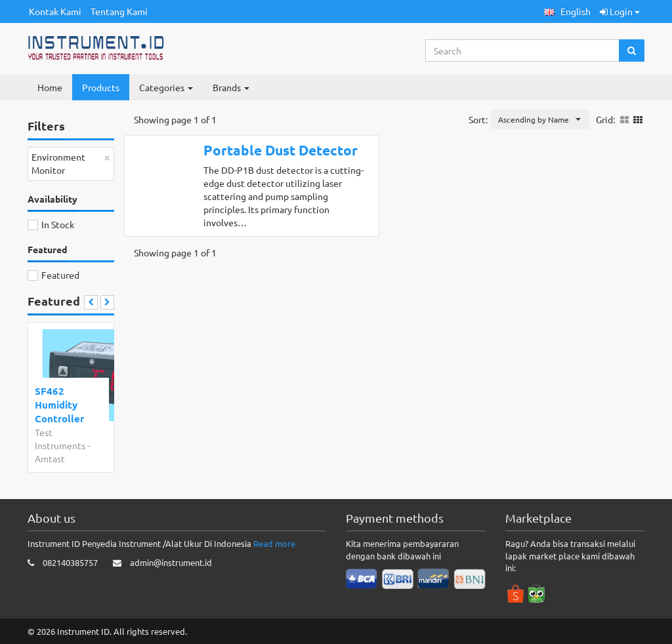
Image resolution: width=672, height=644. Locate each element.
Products (101, 87)
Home (50, 87)
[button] (567, 11)
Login (620, 11)
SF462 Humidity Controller (59, 405)
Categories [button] (166, 87)
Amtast (50, 458)
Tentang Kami (119, 11)
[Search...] (523, 50)
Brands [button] (231, 87)
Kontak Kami (55, 11)
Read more (274, 543)
